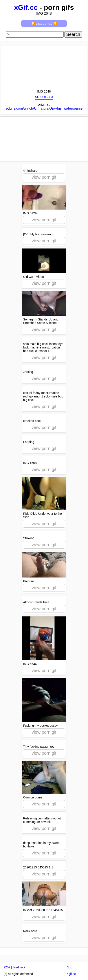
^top (69, 967)
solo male (44, 97)
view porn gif (44, 177)
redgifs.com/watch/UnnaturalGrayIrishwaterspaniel (44, 108)
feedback (19, 967)
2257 (7, 967)
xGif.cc (26, 7)
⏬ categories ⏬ (44, 24)
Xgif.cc (71, 974)
